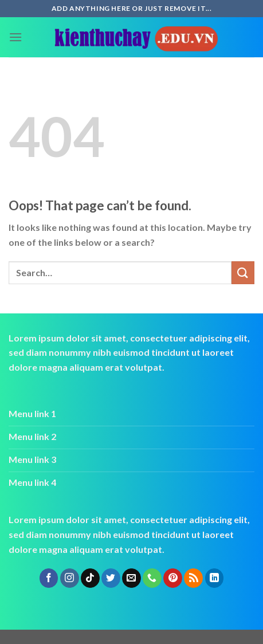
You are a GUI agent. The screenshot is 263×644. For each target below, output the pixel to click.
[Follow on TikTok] (90, 578)
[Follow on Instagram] (70, 578)
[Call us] (152, 578)
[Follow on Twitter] (111, 578)
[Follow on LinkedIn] (215, 578)
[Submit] (243, 272)
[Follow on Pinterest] (173, 578)
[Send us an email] (131, 578)
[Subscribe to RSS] (193, 578)
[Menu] (15, 37)
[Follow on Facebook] (49, 578)
